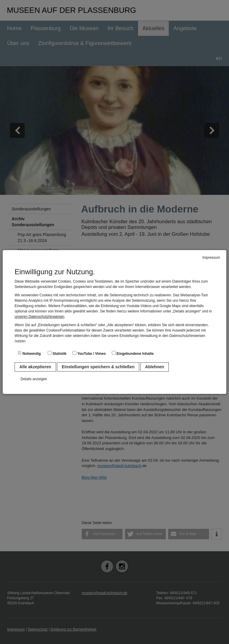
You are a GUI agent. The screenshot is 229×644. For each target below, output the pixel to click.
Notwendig (29, 353)
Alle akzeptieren (35, 367)
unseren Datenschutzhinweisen (40, 317)
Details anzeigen (34, 379)
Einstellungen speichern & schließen (98, 367)
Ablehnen (155, 367)
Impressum (211, 258)
